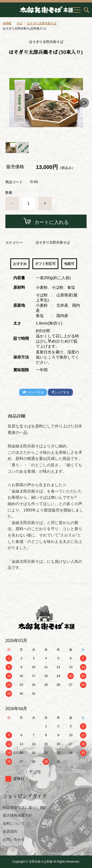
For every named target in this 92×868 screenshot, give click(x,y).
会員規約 (10, 831)
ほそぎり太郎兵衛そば (42, 23)
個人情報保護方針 (17, 815)
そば (19, 23)
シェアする (60, 392)
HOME (7, 23)
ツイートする (33, 392)
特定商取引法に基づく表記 (25, 807)
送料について (14, 823)
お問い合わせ (14, 839)
